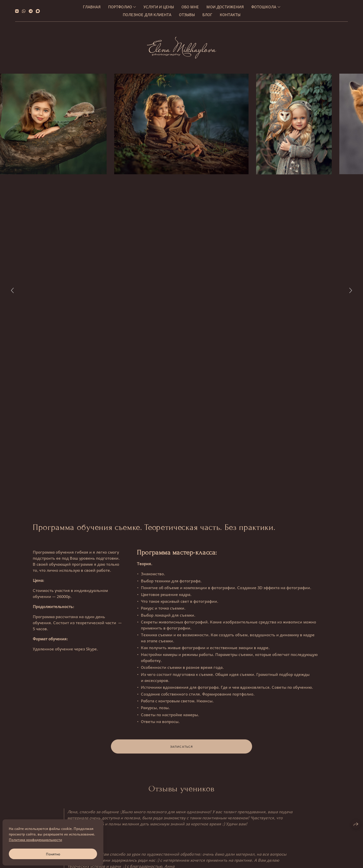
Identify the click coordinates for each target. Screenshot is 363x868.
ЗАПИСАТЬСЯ (182, 750)
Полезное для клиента (147, 15)
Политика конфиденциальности (35, 840)
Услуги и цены (159, 7)
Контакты (230, 15)
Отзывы (187, 15)
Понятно (53, 854)
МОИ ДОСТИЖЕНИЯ (225, 7)
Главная (92, 7)
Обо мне (190, 7)
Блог (207, 15)
